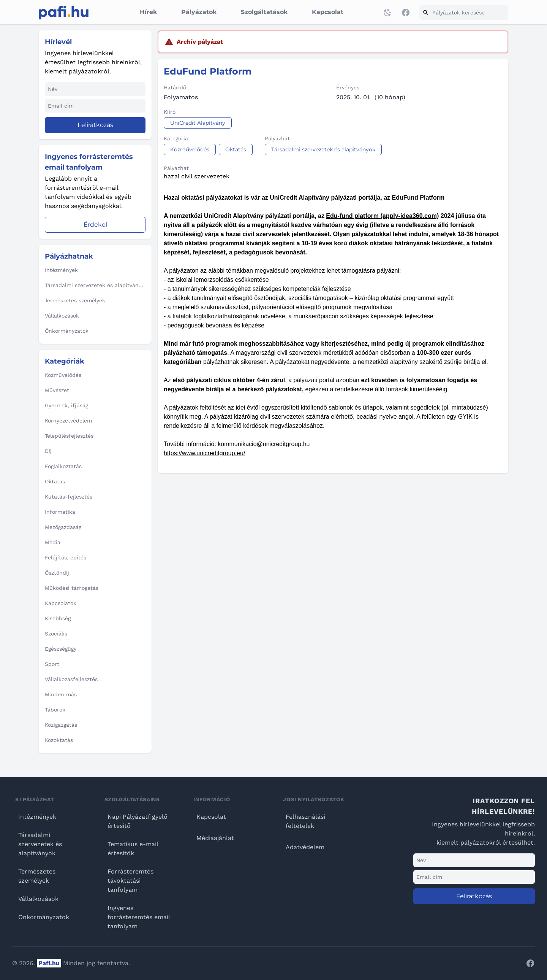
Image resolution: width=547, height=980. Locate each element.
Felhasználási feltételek (305, 821)
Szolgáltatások (264, 12)
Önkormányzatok (44, 917)
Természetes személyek (37, 876)
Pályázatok (199, 12)
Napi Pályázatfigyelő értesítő (138, 821)
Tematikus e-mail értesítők (133, 849)
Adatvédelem (305, 847)
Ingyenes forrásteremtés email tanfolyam (139, 917)
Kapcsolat (328, 12)
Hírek (148, 12)
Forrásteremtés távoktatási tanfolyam (130, 881)
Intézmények (37, 817)
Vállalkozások (38, 899)
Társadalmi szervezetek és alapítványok (40, 844)
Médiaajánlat (215, 838)
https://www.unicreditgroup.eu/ (204, 453)
